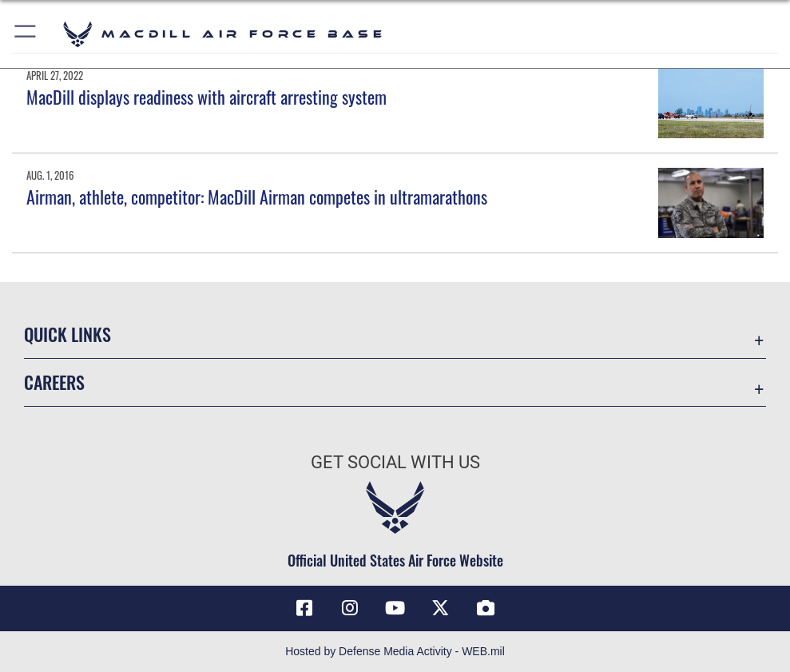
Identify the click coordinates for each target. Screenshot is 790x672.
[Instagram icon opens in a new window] (350, 608)
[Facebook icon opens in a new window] (304, 608)
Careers (54, 382)
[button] (26, 34)
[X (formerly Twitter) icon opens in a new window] (440, 608)
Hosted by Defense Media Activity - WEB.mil (395, 651)
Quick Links (67, 334)
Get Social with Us (395, 462)
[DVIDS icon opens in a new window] (486, 608)
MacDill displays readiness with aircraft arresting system (206, 97)
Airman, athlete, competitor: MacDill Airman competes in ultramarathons (257, 197)
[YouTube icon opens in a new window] (395, 608)
